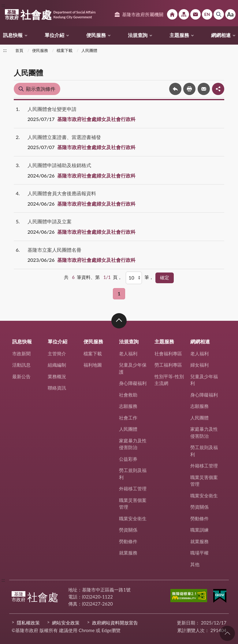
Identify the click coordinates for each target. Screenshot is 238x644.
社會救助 (128, 395)
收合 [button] (119, 321)
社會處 (50, 15)
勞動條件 (128, 541)
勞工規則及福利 (133, 474)
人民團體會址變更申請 (52, 109)
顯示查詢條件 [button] (41, 89)
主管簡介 (57, 353)
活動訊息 (21, 365)
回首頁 (172, 14)
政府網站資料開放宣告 (115, 623)
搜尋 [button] (219, 14)
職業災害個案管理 (133, 504)
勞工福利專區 (168, 365)
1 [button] (119, 294)
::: (3, 5)
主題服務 (179, 35)
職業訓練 (199, 530)
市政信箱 (195, 14)
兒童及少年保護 (133, 368)
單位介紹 (54, 35)
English (207, 14)
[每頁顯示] (134, 278)
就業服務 (128, 553)
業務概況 (57, 376)
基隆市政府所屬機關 (143, 14)
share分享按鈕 (218, 89)
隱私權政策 (28, 623)
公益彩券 (128, 459)
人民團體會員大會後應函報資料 (62, 193)
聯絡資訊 (57, 388)
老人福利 (128, 353)
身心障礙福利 (133, 383)
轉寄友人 (204, 89)
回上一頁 (175, 89)
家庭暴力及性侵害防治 (133, 444)
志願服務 (128, 406)
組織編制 (57, 365)
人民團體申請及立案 (50, 221)
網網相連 (221, 35)
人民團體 (89, 50)
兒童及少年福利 (204, 380)
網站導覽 (184, 14)
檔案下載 (65, 50)
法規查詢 (138, 35)
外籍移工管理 (133, 488)
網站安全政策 (66, 623)
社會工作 (128, 418)
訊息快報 (13, 35)
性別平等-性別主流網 (169, 380)
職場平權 (199, 553)
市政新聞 (21, 353)
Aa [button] (230, 14)
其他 (195, 564)
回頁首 (227, 633)
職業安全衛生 (133, 518)
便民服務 (96, 35)
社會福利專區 (168, 353)
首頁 (19, 50)
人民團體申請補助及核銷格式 (59, 165)
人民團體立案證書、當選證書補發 (64, 137)
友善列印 (189, 89)
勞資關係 (128, 530)
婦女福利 (199, 365)
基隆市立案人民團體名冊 (54, 250)
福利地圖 (93, 365)
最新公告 (21, 376)
